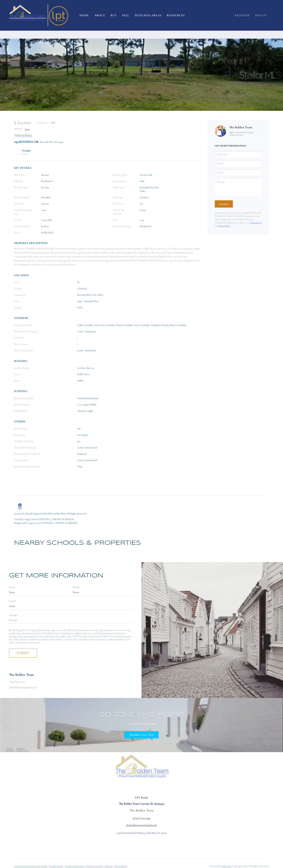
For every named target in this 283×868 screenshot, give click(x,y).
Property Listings (94, 866)
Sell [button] (126, 15)
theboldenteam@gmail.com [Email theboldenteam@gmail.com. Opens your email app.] (141, 825)
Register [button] (242, 15)
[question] (238, 187)
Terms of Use (256, 223)
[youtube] (145, 787)
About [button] (100, 15)
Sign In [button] (261, 15)
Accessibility (121, 866)
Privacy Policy (224, 226)
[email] (238, 164)
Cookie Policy (56, 866)
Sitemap (109, 866)
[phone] (238, 173)
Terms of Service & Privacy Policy (31, 866)
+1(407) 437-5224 (236, 135)
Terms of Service (21, 639)
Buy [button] (114, 15)
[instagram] (138, 787)
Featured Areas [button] (148, 15)
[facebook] (131, 787)
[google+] (152, 787)
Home (84, 15)
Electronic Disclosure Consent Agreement (89, 630)
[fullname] (238, 155)
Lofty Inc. (227, 866)
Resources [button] (176, 15)
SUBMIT (23, 653)
